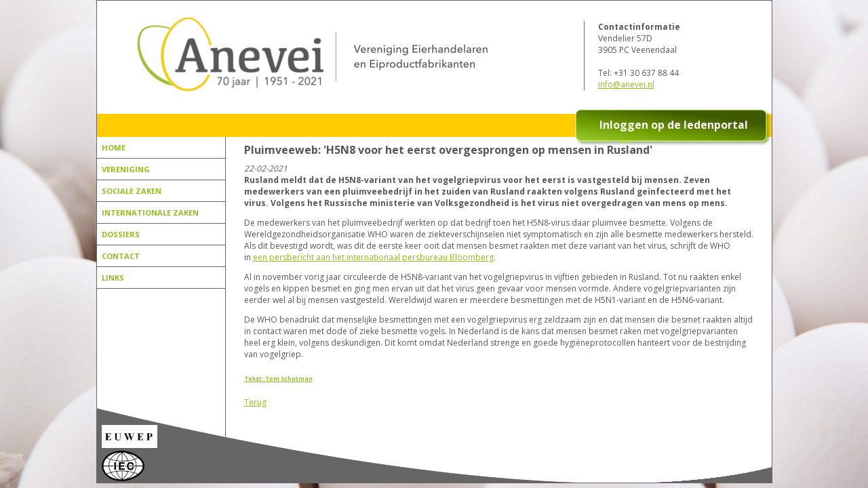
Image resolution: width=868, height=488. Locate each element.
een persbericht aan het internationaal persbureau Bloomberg (373, 257)
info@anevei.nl (626, 84)
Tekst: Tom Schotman (278, 379)
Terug (255, 402)
